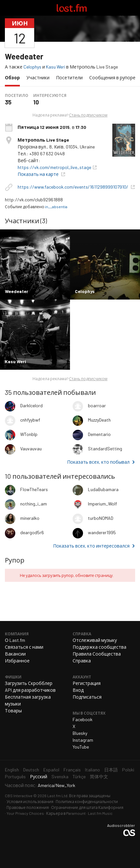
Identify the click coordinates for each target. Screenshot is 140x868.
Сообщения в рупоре (112, 77)
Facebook (83, 719)
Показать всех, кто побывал (98, 462)
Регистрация (87, 683)
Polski (128, 770)
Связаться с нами (24, 647)
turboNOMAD (101, 518)
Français (72, 770)
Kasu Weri (56, 67)
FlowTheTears (34, 489)
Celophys (32, 67)
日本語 (111, 770)
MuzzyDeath (99, 420)
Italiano (92, 770)
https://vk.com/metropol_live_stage (54, 167)
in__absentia (56, 207)
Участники (38, 77)
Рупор (15, 560)
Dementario (99, 434)
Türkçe (79, 776)
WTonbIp (29, 434)
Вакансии (15, 654)
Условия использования (30, 801)
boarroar (97, 405)
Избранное (17, 661)
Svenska (60, 776)
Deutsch (31, 770)
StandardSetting (105, 449)
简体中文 (99, 776)
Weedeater (24, 56)
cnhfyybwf (30, 420)
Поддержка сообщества (99, 647)
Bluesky (80, 733)
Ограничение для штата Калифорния (87, 807)
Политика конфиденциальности (87, 801)
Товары (13, 711)
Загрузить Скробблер (29, 683)
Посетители (69, 77)
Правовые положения (28, 807)
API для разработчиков (30, 690)
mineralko (30, 518)
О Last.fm (15, 640)
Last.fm (72, 8)
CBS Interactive (19, 796)
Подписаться (87, 697)
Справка (82, 661)
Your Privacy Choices (25, 813)
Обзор (14, 77)
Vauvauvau (31, 449)
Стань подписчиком (88, 115)
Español (51, 770)
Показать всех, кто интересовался (91, 546)
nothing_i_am (34, 504)
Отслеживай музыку (95, 640)
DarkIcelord (31, 405)
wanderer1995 (102, 532)
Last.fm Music (100, 813)
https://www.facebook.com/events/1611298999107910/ (73, 187)
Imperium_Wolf (102, 504)
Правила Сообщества (97, 654)
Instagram (83, 740)
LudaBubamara (103, 489)
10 (36, 102)
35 (8, 102)
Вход (78, 690)
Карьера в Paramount (66, 813)
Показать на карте (39, 174)
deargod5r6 (32, 532)
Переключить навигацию (8, 8)
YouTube (81, 747)
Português (15, 776)
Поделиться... (131, 33)
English (12, 770)
